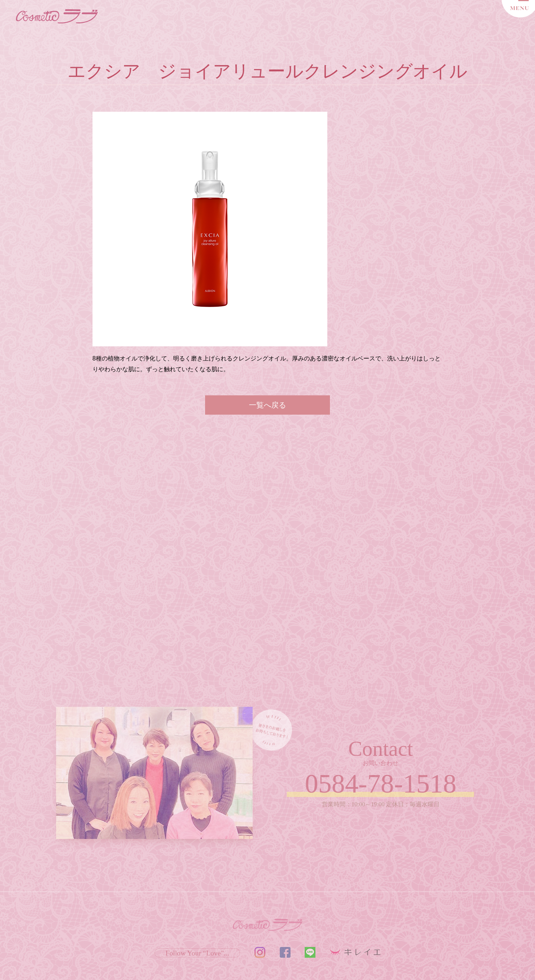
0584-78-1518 (381, 784)
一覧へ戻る (267, 405)
